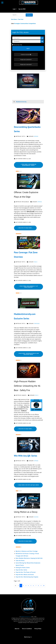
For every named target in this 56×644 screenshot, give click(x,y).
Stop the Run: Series (21, 570)
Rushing (36, 517)
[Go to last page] (44, 586)
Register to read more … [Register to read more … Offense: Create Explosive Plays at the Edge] (25, 228)
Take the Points (20, 561)
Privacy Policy (38, 629)
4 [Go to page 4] (28, 586)
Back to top (28, 637)
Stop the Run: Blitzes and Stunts (25, 575)
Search (29, 15)
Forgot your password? (26, 59)
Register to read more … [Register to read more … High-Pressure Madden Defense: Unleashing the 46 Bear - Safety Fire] (25, 429)
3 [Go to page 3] (26, 586)
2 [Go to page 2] (23, 586)
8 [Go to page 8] (38, 586)
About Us (17, 629)
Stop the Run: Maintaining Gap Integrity (27, 577)
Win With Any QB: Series (26, 456)
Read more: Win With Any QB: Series (28, 485)
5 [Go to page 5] (31, 586)
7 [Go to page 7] (36, 586)
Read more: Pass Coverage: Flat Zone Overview (28, 287)
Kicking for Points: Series (23, 568)
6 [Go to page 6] (33, 586)
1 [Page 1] (21, 586)
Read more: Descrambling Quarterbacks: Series (28, 165)
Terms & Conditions (27, 629)
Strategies (37, 324)
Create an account (26, 55)
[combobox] (18, 15)
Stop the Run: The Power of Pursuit (26, 572)
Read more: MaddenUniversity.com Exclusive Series (28, 354)
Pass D (36, 262)
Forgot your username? (26, 64)
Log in (28, 48)
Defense (36, 136)
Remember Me (18, 45)
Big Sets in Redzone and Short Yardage (27, 551)
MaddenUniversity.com (26, 617)
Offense (40, 202)
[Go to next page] (41, 586)
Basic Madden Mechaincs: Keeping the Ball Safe (29, 558)
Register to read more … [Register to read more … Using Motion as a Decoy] (25, 541)
